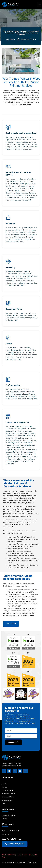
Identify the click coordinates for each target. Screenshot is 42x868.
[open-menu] (39, 4)
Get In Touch (11, 624)
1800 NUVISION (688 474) (15, 844)
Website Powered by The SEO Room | (15, 855)
